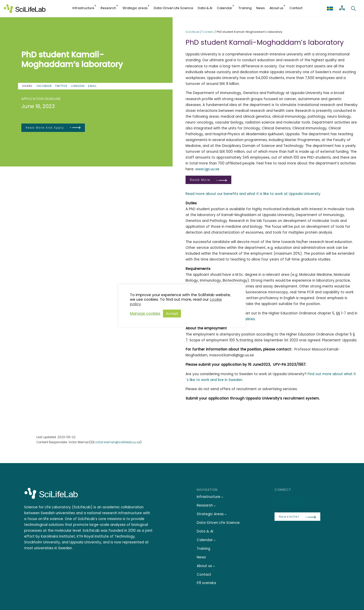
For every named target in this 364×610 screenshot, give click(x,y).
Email (92, 86)
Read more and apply (45, 128)
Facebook (44, 86)
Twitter (61, 86)
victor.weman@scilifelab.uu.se (118, 442)
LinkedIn (78, 86)
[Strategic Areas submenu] (225, 514)
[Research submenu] (215, 506)
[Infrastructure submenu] (222, 497)
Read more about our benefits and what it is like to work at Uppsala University (253, 194)
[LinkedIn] (279, 502)
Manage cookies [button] (145, 313)
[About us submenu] (214, 566)
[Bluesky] (290, 502)
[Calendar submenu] (215, 540)
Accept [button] (172, 314)
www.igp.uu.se (207, 169)
